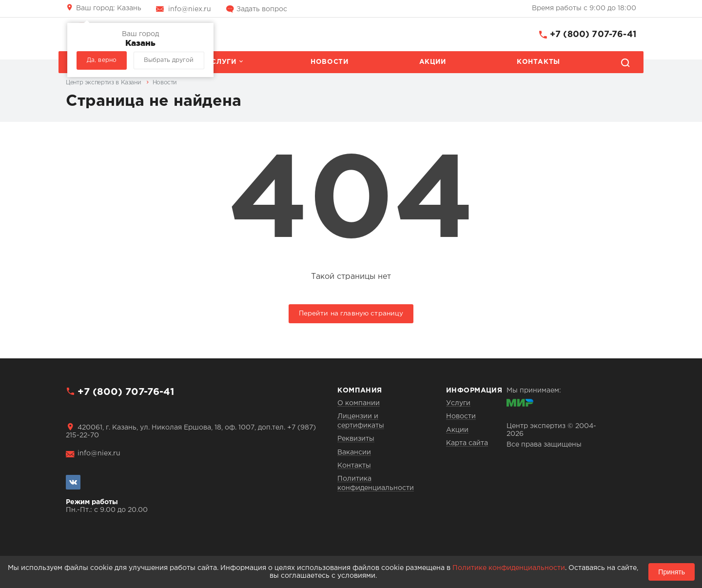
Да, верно (102, 60)
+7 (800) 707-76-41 (593, 35)
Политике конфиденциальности (509, 568)
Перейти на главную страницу (351, 314)
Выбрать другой (169, 60)
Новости (329, 62)
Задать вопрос (262, 9)
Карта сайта (467, 443)
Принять (672, 572)
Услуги (221, 62)
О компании (359, 403)
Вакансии (354, 452)
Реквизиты (356, 439)
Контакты (538, 62)
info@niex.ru (190, 9)
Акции (433, 62)
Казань (109, 8)
